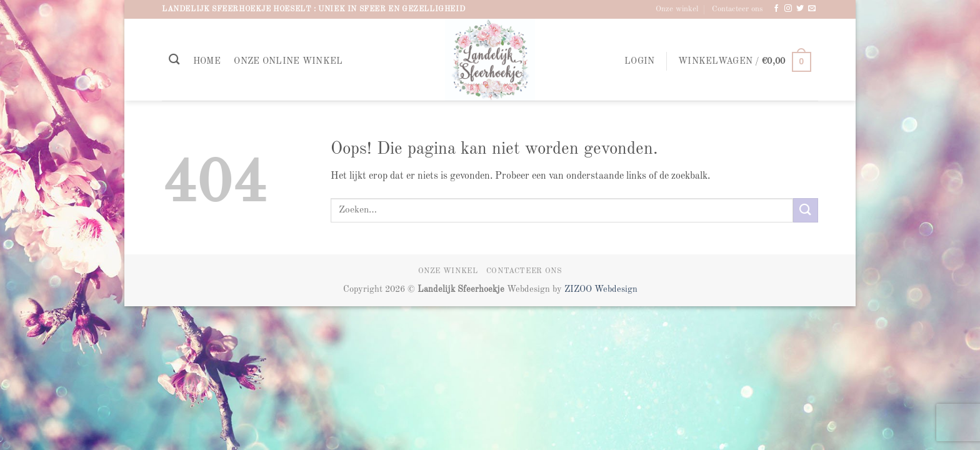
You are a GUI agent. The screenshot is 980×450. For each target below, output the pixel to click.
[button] (639, 62)
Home (207, 61)
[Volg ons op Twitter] (800, 9)
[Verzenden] (806, 210)
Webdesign (616, 289)
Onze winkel (677, 9)
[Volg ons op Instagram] (788, 9)
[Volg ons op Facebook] (776, 9)
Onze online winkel (288, 61)
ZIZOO (579, 289)
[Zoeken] (174, 60)
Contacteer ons (737, 9)
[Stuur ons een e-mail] (812, 9)
